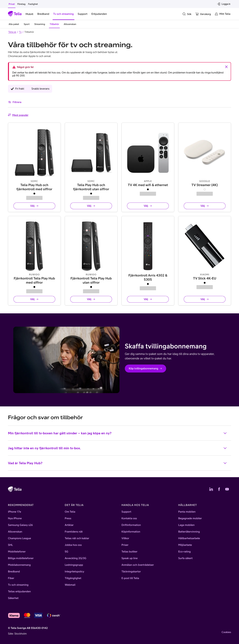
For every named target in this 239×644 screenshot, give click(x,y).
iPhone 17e (15, 512)
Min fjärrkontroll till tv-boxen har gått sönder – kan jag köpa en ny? (118, 436)
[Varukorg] (203, 14)
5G (66, 552)
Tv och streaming (18, 585)
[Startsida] (15, 14)
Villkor (125, 538)
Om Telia (70, 512)
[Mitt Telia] (223, 14)
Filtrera (15, 102)
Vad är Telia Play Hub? (118, 466)
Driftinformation (131, 525)
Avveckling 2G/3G (76, 558)
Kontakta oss (129, 518)
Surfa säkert (185, 558)
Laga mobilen (186, 525)
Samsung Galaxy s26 (20, 525)
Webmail (70, 585)
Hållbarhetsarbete (189, 538)
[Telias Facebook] (219, 489)
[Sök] (187, 14)
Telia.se (12, 32)
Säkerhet (13, 598)
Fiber (11, 578)
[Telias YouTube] (227, 489)
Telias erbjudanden (19, 591)
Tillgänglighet (73, 578)
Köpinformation (131, 532)
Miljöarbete (185, 545)
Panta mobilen (187, 512)
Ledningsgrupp (74, 565)
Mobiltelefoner (17, 552)
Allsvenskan (15, 532)
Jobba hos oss (73, 545)
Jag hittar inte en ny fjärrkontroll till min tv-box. (118, 451)
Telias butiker (129, 552)
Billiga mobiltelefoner (21, 558)
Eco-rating (184, 552)
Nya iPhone (15, 518)
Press (68, 518)
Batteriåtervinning (189, 532)
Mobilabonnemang (19, 565)
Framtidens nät (74, 532)
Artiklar (69, 525)
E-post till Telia (130, 578)
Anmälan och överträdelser (138, 565)
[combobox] (18, 115)
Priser (125, 545)
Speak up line (130, 558)
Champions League (20, 538)
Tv (20, 32)
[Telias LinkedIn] (211, 489)
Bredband (14, 572)
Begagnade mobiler (190, 518)
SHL (10, 545)
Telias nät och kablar (77, 538)
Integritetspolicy (74, 572)
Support (126, 512)
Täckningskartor (131, 572)
